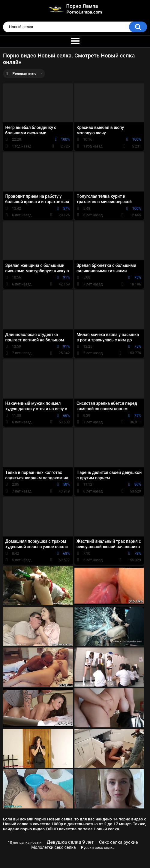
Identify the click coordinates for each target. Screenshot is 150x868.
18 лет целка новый (25, 843)
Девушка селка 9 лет (70, 842)
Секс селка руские (118, 842)
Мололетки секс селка (53, 847)
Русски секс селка (98, 848)
